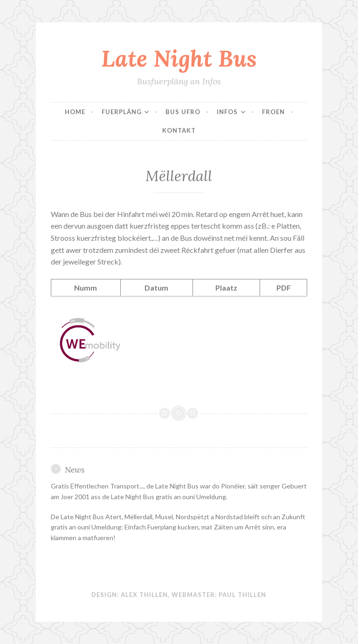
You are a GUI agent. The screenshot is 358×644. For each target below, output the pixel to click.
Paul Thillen (242, 595)
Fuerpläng (122, 112)
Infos (227, 112)
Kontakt (179, 130)
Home (75, 112)
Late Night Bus (179, 58)
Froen (273, 112)
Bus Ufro (183, 112)
